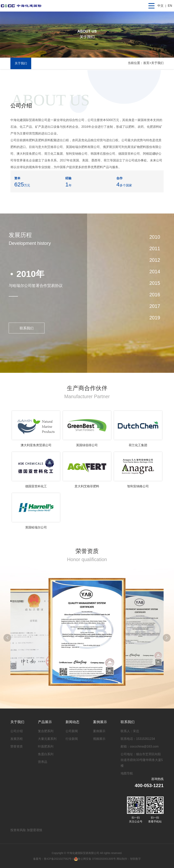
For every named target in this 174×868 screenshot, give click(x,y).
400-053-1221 (149, 785)
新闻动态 (72, 722)
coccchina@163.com (144, 746)
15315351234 (145, 739)
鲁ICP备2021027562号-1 (59, 859)
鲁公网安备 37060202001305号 (95, 859)
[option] (48, 285)
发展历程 (17, 739)
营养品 (43, 762)
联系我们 (27, 328)
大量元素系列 (47, 739)
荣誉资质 (17, 746)
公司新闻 (72, 731)
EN (170, 6)
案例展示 (100, 722)
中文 (161, 6)
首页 (146, 63)
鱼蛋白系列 (46, 754)
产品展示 (45, 722)
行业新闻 (72, 739)
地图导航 (127, 773)
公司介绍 (17, 731)
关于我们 (157, 63)
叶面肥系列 (46, 746)
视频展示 (99, 739)
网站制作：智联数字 (129, 859)
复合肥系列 (46, 731)
